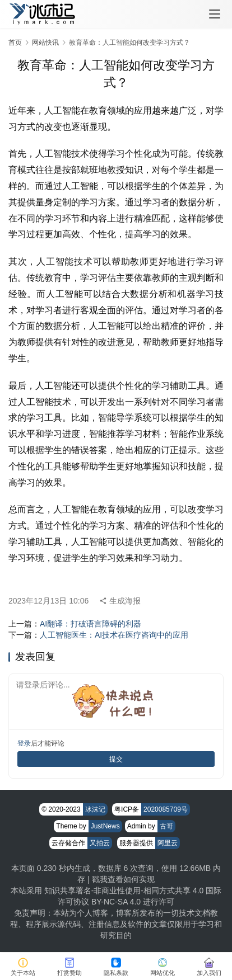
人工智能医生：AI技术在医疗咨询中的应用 (114, 635)
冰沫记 (95, 809)
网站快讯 (45, 43)
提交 (116, 759)
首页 (15, 43)
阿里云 (168, 843)
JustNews (105, 826)
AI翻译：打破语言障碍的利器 (91, 624)
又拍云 (100, 843)
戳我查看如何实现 (123, 879)
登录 (24, 743)
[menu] (215, 14)
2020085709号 (166, 809)
